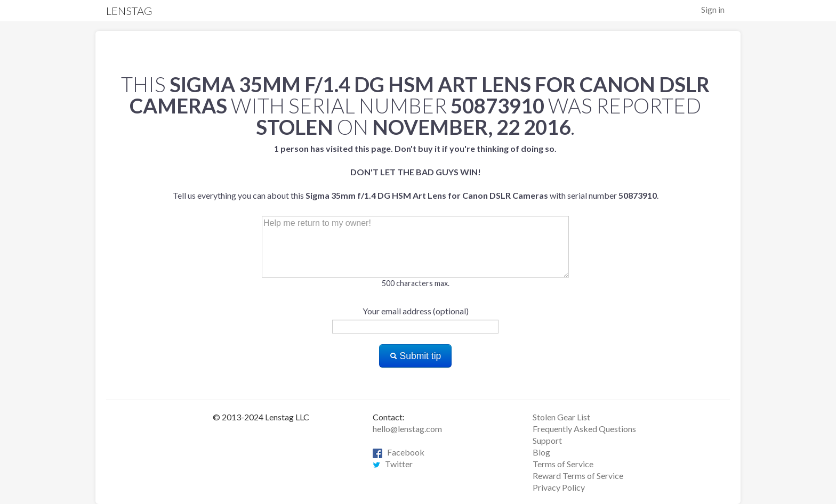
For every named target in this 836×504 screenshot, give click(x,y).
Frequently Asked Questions (584, 429)
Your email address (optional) (416, 311)
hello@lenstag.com (407, 429)
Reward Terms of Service (578, 475)
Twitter (393, 464)
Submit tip (416, 356)
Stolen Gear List (561, 417)
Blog (541, 452)
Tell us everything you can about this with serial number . (416, 172)
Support (547, 440)
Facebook (399, 452)
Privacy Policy (559, 487)
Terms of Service (563, 464)
